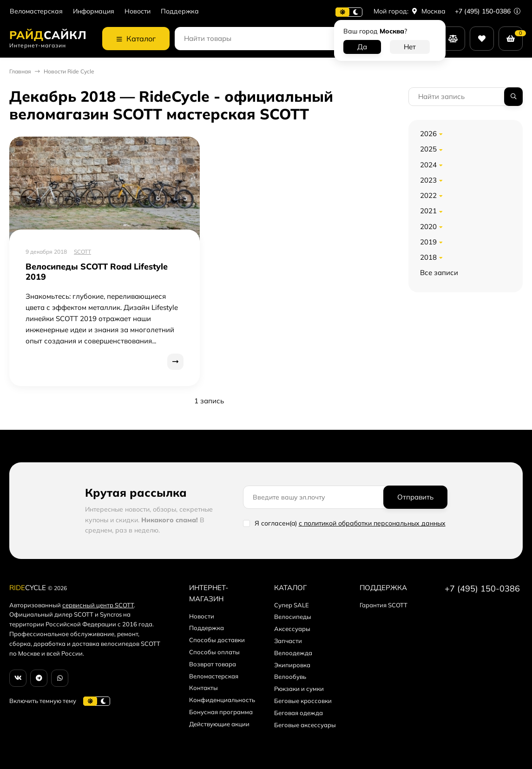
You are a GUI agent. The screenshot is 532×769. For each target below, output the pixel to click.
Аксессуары (292, 629)
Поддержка (180, 11)
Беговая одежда (299, 713)
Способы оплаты (214, 652)
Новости (138, 11)
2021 (428, 211)
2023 (428, 180)
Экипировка (292, 665)
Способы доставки (217, 640)
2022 (428, 195)
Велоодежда (293, 653)
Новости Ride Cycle (69, 71)
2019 (428, 242)
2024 (428, 165)
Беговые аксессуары (305, 725)
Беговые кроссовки (303, 701)
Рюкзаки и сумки (299, 689)
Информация (94, 11)
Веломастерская (36, 11)
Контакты (204, 688)
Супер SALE (292, 605)
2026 (428, 134)
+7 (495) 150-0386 (488, 11)
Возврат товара (213, 664)
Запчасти (288, 641)
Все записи (439, 273)
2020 (428, 227)
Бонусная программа (221, 712)
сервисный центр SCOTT (98, 605)
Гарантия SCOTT (384, 605)
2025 (428, 149)
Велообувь (290, 677)
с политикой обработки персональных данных (372, 523)
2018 (428, 257)
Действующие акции (219, 724)
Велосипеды (293, 617)
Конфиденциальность (222, 700)
